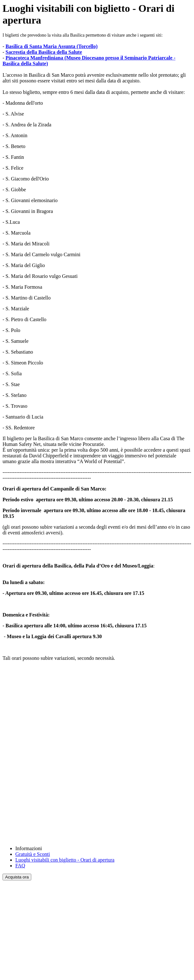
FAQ (20, 866)
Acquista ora (17, 877)
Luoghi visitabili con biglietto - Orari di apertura (65, 860)
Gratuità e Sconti (33, 854)
